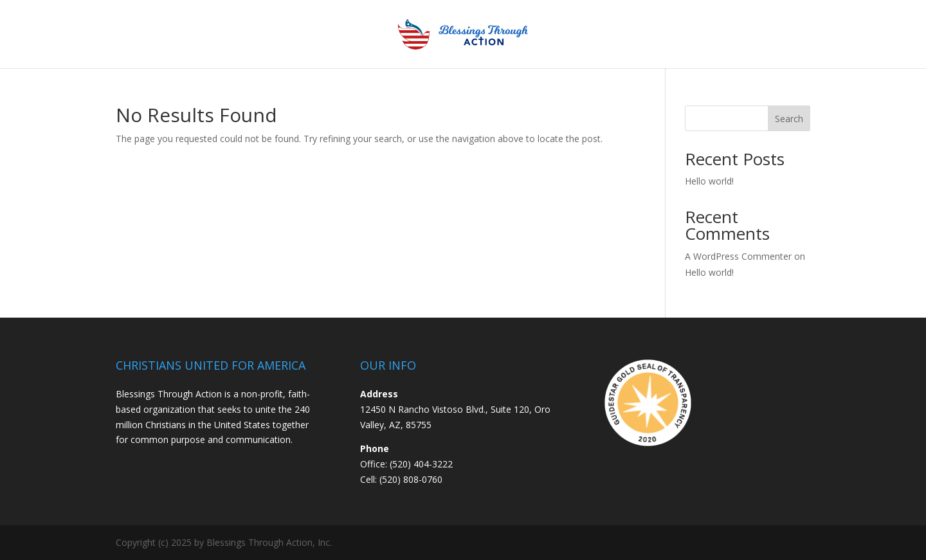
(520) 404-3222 (421, 464)
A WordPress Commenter (738, 256)
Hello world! (709, 181)
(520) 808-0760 (411, 479)
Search (789, 119)
